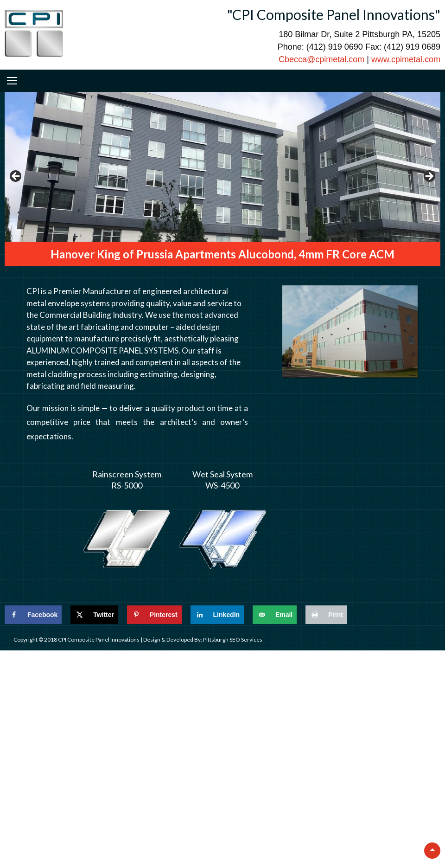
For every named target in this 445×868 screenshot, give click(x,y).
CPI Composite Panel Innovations (99, 640)
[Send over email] (275, 615)
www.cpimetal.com (406, 59)
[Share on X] (94, 615)
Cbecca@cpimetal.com (321, 59)
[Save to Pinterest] (154, 615)
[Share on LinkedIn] (217, 615)
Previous (16, 177)
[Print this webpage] (326, 615)
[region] (222, 179)
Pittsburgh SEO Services (233, 640)
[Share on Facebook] (33, 615)
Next (429, 177)
